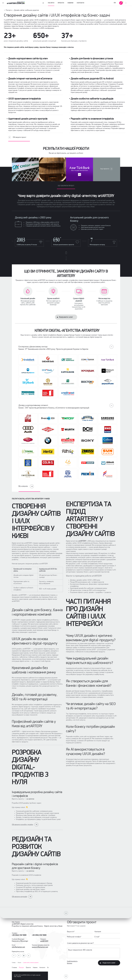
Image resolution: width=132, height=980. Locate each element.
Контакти (80, 3)
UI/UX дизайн (77, 203)
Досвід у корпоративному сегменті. (66, 406)
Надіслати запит (109, 963)
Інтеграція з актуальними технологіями (78, 305)
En (48, 968)
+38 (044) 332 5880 (19, 935)
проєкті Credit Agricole (43, 661)
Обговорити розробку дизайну (23, 825)
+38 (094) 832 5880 (39, 935)
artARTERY (44, 941)
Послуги (51, 4)
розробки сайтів (93, 24)
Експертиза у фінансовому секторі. (66, 348)
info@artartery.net (18, 947)
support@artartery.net (40, 947)
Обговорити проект (66, 186)
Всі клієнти (26, 486)
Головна (14, 968)
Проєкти (61, 3)
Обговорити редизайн (19, 897)
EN (115, 3)
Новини (70, 3)
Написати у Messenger (20, 941)
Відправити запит (66, 317)
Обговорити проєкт (19, 137)
